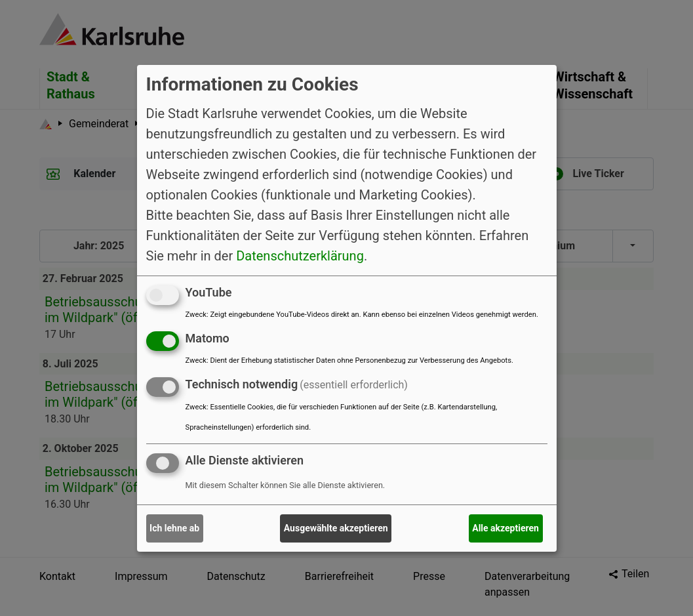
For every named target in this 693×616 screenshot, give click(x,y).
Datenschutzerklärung (300, 256)
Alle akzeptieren (505, 528)
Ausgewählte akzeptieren (336, 528)
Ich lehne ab (174, 528)
